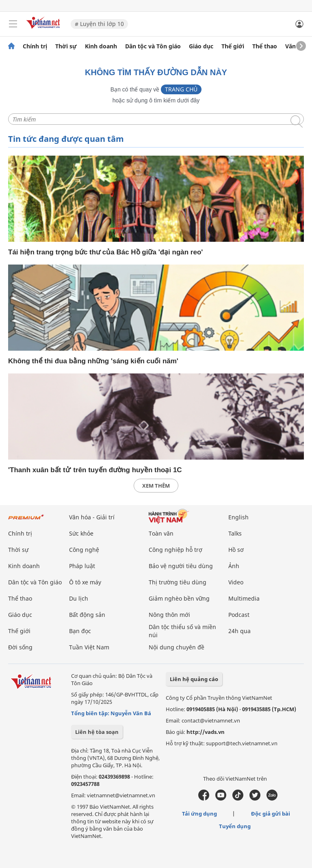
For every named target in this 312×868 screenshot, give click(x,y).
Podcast (239, 615)
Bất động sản (87, 615)
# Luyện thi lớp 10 (99, 24)
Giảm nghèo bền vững (179, 598)
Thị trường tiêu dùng (178, 582)
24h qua (239, 631)
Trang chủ (181, 89)
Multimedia (244, 598)
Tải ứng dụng (199, 814)
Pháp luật (82, 566)
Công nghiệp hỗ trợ (175, 550)
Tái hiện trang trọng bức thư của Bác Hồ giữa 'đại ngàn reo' (105, 252)
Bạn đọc (80, 631)
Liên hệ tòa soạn (97, 732)
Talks (235, 533)
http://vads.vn (206, 732)
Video (236, 582)
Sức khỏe (81, 533)
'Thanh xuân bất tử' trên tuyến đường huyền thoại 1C (95, 470)
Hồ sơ (236, 550)
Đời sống (20, 647)
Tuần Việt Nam (89, 647)
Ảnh (234, 566)
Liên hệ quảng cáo (194, 679)
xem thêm (156, 486)
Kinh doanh (101, 46)
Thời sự (66, 46)
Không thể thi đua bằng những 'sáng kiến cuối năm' (93, 361)
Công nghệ (84, 550)
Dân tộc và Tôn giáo (153, 46)
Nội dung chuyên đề (177, 647)
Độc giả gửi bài (271, 814)
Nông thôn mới (169, 615)
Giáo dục (201, 46)
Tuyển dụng (235, 826)
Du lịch (79, 598)
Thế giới (233, 46)
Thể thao (265, 46)
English (238, 517)
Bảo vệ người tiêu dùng (181, 566)
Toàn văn (161, 533)
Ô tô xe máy (85, 582)
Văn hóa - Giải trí (92, 517)
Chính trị (35, 46)
